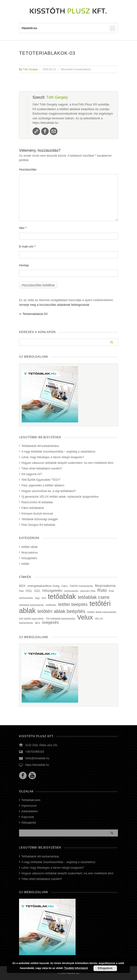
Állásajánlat (29, 823)
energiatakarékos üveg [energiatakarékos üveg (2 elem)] (44, 586)
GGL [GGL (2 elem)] (29, 591)
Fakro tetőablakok (33, 508)
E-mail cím (27, 246)
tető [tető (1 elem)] (44, 598)
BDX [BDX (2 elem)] (22, 586)
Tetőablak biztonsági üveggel (40, 519)
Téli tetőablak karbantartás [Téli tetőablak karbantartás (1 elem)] (60, 619)
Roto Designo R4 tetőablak (38, 525)
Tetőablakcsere (31, 800)
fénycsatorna (30, 553)
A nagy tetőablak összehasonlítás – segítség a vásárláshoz (58, 452)
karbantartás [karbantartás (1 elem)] (71, 591)
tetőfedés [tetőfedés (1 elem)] (51, 605)
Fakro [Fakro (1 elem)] (65, 586)
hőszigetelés (29, 558)
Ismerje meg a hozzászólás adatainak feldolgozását (54, 305)
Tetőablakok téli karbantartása (40, 446)
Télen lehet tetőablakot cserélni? (42, 469)
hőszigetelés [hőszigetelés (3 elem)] (52, 591)
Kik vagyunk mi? (32, 474)
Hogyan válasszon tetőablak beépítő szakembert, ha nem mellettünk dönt (67, 463)
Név (23, 228)
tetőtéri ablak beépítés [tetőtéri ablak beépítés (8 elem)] (61, 611)
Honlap (24, 265)
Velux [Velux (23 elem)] (85, 617)
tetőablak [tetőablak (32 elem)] (62, 596)
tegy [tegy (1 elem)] (37, 598)
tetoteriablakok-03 (33, 314)
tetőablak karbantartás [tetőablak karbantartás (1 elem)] (31, 605)
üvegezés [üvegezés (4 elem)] (50, 622)
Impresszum (29, 806)
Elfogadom (105, 968)
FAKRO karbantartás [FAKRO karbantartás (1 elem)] (81, 586)
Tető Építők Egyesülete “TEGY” (41, 480)
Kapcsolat (28, 817)
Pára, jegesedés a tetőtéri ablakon (43, 485)
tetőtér (25, 564)
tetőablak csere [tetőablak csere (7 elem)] (94, 597)
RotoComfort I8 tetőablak (37, 502)
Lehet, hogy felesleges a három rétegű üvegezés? (53, 457)
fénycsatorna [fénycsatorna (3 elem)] (105, 586)
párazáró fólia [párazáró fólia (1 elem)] (88, 591)
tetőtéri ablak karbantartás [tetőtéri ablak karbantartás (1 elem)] (102, 612)
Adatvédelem (30, 811)
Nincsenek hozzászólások (76, 69)
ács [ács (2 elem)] (38, 623)
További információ (76, 968)
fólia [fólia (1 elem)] (21, 591)
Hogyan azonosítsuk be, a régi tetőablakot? (49, 491)
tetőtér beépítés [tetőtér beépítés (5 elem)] (73, 604)
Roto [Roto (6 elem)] (102, 590)
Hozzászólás (28, 169)
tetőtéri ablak (30, 547)
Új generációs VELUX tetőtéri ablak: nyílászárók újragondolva (60, 497)
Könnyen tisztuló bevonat (37, 514)
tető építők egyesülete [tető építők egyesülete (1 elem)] (31, 619)
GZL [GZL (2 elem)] (37, 591)
